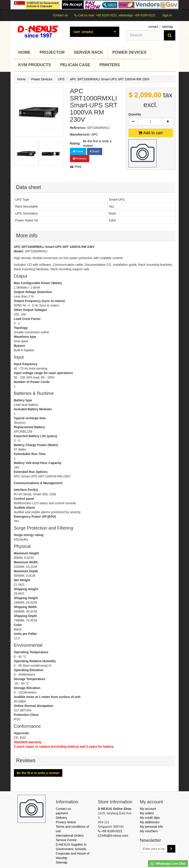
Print (76, 167)
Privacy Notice (66, 822)
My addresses (150, 822)
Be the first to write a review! (97, 143)
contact (153, 27)
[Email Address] (154, 849)
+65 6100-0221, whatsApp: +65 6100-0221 (126, 15)
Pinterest (80, 159)
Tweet (78, 151)
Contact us (60, 15)
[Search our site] (145, 35)
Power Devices (129, 52)
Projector (52, 52)
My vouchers (149, 831)
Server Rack (88, 52)
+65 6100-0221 (112, 831)
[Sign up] (171, 849)
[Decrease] (133, 121)
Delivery (62, 818)
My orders (147, 813)
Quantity (135, 114)
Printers (110, 65)
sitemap (167, 27)
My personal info (151, 827)
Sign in (167, 15)
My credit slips (150, 818)
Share (95, 151)
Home (24, 52)
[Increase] (168, 121)
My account (148, 809)
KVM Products (35, 65)
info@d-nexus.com (115, 836)
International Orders (70, 836)
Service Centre (66, 840)
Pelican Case (75, 65)
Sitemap (62, 862)
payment (62, 813)
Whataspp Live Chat (168, 864)
